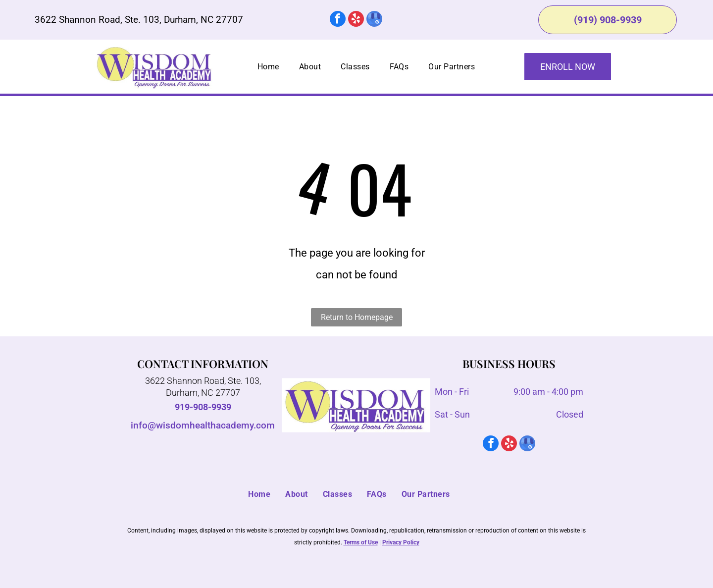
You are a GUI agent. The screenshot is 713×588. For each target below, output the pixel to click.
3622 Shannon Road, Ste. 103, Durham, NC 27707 (139, 20)
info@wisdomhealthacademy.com (203, 425)
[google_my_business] (374, 20)
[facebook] (338, 20)
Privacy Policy (401, 542)
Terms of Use (361, 542)
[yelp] (356, 20)
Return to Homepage (357, 317)
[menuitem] (268, 67)
